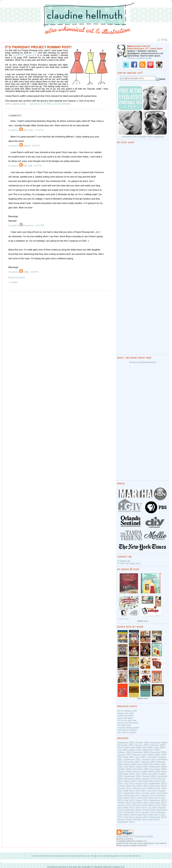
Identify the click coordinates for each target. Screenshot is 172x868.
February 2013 (140, 805)
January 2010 (148, 779)
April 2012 (143, 798)
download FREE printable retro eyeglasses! (143, 137)
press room (102, 856)
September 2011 (132, 793)
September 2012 (157, 800)
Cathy (26, 272)
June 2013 (141, 808)
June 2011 (141, 791)
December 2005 (125, 745)
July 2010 (129, 783)
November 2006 (140, 752)
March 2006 (123, 747)
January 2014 (148, 812)
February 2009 (140, 771)
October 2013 (149, 810)
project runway (19, 104)
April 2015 (154, 820)
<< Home (13, 282)
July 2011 (152, 791)
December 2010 (158, 786)
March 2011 (155, 788)
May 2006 (147, 747)
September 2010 (157, 783)
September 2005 (126, 743)
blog (111, 856)
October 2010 (124, 786)
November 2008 (140, 769)
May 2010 (154, 781)
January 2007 (124, 755)
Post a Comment (17, 277)
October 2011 (149, 793)
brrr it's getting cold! (127, 711)
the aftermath (124, 725)
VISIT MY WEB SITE (130, 564)
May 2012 (154, 798)
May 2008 (154, 764)
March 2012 (130, 798)
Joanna (27, 146)
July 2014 (129, 817)
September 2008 (157, 767)
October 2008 (124, 769)
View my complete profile (139, 58)
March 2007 (155, 755)
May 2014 (154, 815)
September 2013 (132, 810)
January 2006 (142, 745)
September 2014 (157, 817)
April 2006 (136, 747)
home (138, 856)
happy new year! (126, 713)
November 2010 (140, 786)
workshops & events (85, 856)
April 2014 (143, 815)
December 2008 (158, 769)
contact (130, 856)
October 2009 (149, 776)
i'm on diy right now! (127, 720)
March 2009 (155, 771)
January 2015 (124, 820)
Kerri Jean (28, 130)
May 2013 (129, 808)
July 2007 (152, 757)
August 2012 (142, 800)
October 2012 (124, 803)
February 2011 (140, 788)
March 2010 (130, 781)
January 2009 (124, 771)
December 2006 (158, 752)
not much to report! (127, 732)
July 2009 (152, 774)
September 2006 (151, 750)
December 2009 (132, 779)
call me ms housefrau (128, 723)
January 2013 (124, 805)
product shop (67, 856)
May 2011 (129, 791)
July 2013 (152, 808)
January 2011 (124, 788)
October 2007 (149, 759)
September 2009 (132, 776)
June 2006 (159, 747)
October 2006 (124, 752)
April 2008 (143, 764)
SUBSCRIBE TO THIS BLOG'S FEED (135, 837)
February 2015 (140, 820)
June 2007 (141, 757)
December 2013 (132, 812)
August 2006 (135, 750)
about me (120, 856)
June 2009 (141, 774)
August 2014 (142, 817)
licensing (54, 856)
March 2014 (130, 815)
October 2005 (142, 743)
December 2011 (132, 795)
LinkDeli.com (123, 619)
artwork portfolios (40, 856)
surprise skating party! (128, 728)
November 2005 (158, 743)
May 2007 (129, 757)
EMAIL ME (125, 561)
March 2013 (155, 805)
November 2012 (140, 803)
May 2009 (129, 774)
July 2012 (129, 800)
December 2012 (158, 803)
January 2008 (148, 762)
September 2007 (132, 759)
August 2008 (142, 767)
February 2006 (157, 745)
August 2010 (142, 783)
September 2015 (126, 822)
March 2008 (130, 764)
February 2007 (140, 755)
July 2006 (122, 750)
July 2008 (129, 767)
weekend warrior (126, 716)
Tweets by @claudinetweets (143, 362)
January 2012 (148, 795)
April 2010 (143, 781)
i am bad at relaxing (127, 730)
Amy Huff (28, 166)
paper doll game (125, 718)
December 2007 (132, 762)
